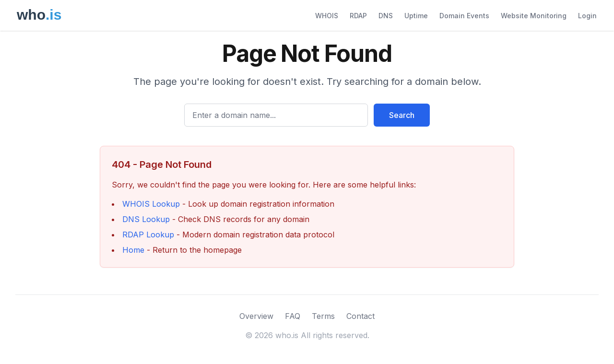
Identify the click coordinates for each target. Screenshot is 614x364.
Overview (256, 316)
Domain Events (464, 16)
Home (133, 250)
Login (587, 16)
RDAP (358, 16)
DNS (386, 16)
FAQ (293, 316)
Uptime (416, 16)
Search (402, 115)
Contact (360, 316)
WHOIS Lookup (151, 204)
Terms (323, 316)
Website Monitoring (534, 16)
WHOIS (327, 16)
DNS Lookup (146, 219)
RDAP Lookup (148, 235)
